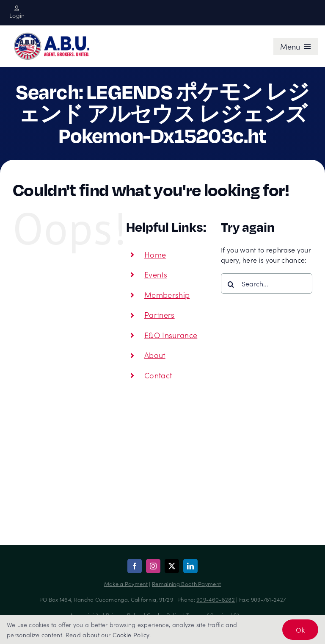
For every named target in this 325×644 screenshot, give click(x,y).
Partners (160, 315)
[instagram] (153, 566)
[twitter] (172, 566)
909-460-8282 (216, 599)
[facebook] (135, 566)
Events (156, 274)
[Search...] (267, 283)
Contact (158, 375)
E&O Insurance (171, 335)
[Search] (231, 284)
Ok (300, 630)
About (155, 355)
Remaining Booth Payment (186, 584)
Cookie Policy (131, 635)
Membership (167, 295)
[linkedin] (190, 566)
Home (155, 254)
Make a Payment (126, 584)
